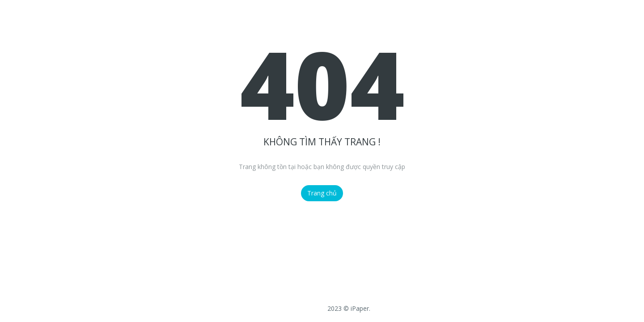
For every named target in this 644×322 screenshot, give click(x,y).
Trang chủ (322, 193)
